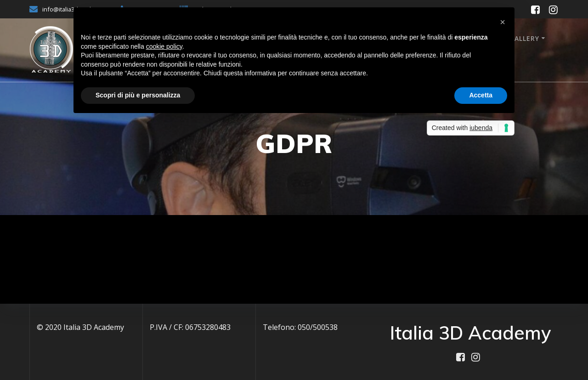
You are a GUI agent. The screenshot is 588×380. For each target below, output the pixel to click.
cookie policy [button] (164, 46)
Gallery (524, 38)
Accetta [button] (481, 95)
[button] (503, 22)
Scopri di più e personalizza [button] (138, 95)
